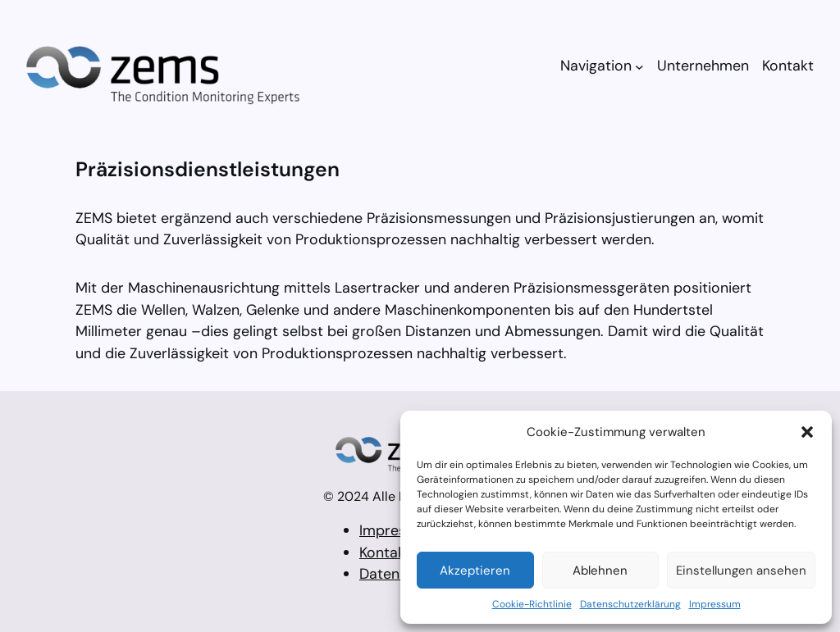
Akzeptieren (475, 571)
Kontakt (385, 552)
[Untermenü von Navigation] (639, 66)
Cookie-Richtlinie (532, 604)
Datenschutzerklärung (630, 604)
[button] (807, 432)
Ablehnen (600, 571)
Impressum (715, 604)
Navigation (596, 66)
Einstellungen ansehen (741, 571)
